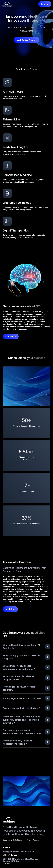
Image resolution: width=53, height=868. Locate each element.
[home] (7, 4)
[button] (36, 4)
